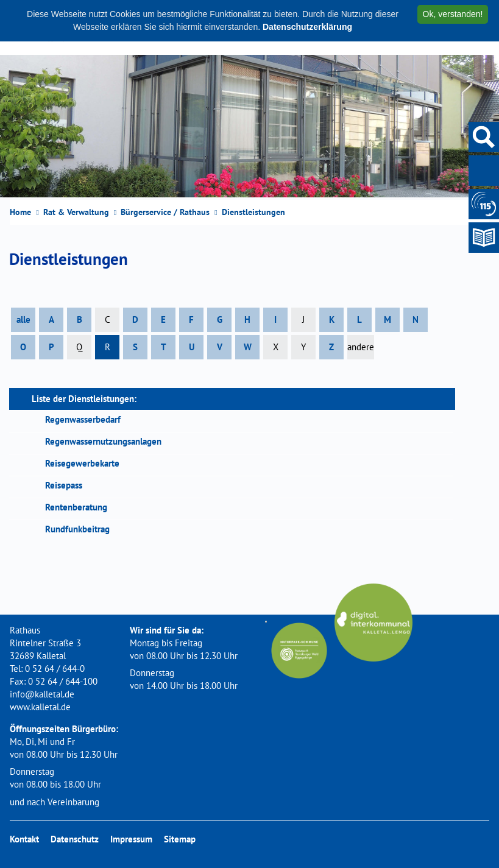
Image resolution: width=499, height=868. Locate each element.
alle (23, 319)
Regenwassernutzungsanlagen (103, 441)
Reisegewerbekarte (82, 463)
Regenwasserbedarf (83, 419)
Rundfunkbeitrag (77, 529)
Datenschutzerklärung (307, 27)
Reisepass (64, 485)
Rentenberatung (76, 507)
